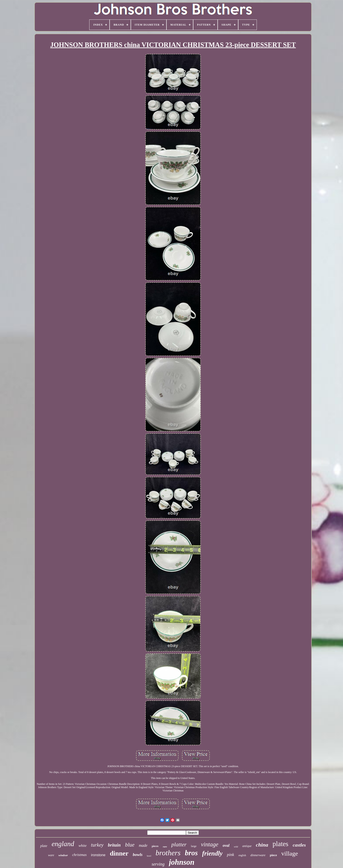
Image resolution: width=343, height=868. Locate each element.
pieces (155, 846)
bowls (138, 855)
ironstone (98, 855)
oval (226, 845)
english (242, 855)
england (63, 844)
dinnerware (258, 855)
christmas (79, 855)
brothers (168, 853)
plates (280, 844)
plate (44, 846)
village (290, 853)
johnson (182, 862)
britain (114, 845)
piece (273, 855)
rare (165, 847)
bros (191, 853)
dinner (119, 853)
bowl (149, 856)
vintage (209, 844)
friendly (212, 853)
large (194, 846)
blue (130, 845)
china (262, 845)
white (83, 846)
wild (236, 847)
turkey (97, 845)
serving (158, 864)
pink (230, 855)
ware (51, 855)
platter (179, 844)
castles (299, 845)
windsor (63, 855)
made (143, 845)
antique (247, 846)
